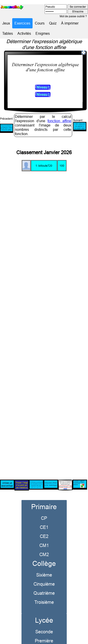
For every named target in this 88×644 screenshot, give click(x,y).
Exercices (22, 23)
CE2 (44, 530)
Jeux (6, 23)
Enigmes (43, 33)
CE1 (44, 521)
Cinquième (44, 578)
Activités (24, 33)
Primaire (44, 500)
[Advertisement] (44, 317)
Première (44, 634)
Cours (40, 23)
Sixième (44, 568)
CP (44, 512)
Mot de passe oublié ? (73, 16)
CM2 (44, 548)
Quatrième (44, 587)
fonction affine (59, 114)
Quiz (53, 23)
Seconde (44, 625)
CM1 (44, 539)
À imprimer (70, 23)
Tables (8, 33)
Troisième (44, 596)
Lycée (44, 614)
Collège (44, 557)
